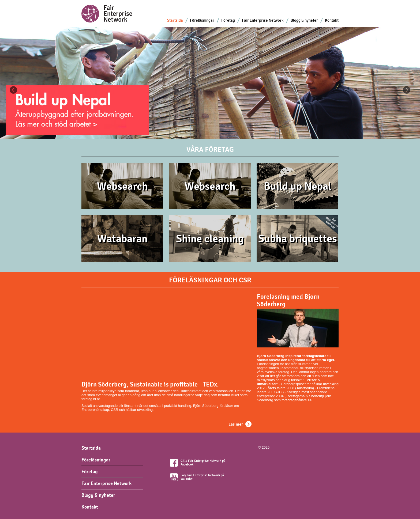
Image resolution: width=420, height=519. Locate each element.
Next (407, 90)
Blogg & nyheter (304, 20)
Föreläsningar (202, 20)
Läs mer (236, 424)
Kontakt (332, 20)
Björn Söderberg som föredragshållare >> (294, 398)
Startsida (175, 20)
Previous (13, 90)
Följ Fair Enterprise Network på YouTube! (202, 477)
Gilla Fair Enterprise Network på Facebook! (203, 463)
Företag (228, 20)
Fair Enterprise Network (263, 20)
